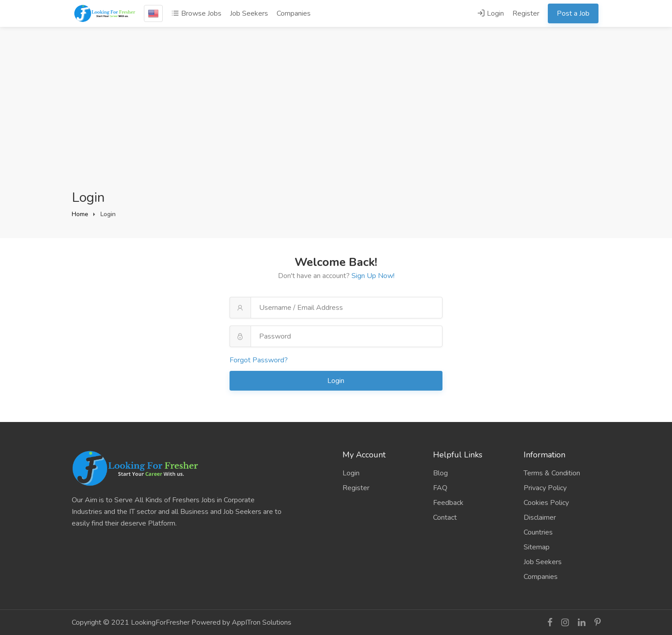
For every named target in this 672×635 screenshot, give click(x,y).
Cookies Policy (546, 503)
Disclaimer (540, 518)
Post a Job (573, 13)
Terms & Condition (552, 473)
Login (490, 13)
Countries (538, 532)
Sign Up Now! (373, 276)
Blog (440, 473)
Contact (445, 518)
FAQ (440, 488)
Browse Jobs (196, 13)
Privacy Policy (545, 488)
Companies (294, 13)
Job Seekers (249, 13)
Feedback (448, 503)
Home (80, 214)
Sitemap (537, 547)
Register (526, 13)
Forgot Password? (259, 360)
